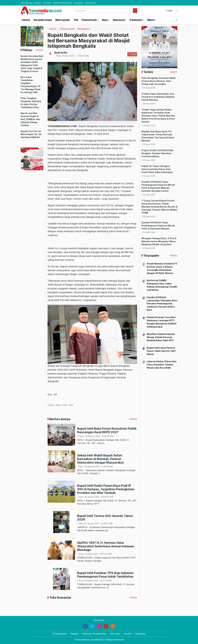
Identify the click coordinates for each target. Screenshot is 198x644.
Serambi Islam (43, 20)
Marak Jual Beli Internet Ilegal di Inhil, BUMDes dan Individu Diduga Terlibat (30, 119)
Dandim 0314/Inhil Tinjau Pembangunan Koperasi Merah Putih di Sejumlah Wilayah (158, 226)
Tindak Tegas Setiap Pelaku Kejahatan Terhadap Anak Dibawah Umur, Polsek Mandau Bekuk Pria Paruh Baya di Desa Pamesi (158, 116)
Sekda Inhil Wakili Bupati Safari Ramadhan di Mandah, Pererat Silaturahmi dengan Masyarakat (100, 459)
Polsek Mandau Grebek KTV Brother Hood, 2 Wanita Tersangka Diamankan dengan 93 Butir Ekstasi (162, 268)
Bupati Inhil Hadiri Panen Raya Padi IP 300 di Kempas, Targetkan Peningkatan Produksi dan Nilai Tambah (106, 489)
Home (25, 20)
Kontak (128, 634)
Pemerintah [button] (89, 20)
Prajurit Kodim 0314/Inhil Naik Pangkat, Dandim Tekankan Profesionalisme (157, 153)
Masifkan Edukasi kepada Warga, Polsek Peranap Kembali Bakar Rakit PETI (161, 337)
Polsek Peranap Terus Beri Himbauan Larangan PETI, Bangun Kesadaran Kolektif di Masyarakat (162, 322)
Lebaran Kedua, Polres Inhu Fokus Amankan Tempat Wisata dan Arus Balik (162, 365)
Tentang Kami (27, 3)
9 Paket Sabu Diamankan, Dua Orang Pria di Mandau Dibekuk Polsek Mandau (158, 97)
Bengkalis (84, 29)
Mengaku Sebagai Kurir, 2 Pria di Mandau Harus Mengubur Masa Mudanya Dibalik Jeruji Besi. (159, 241)
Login (169, 10)
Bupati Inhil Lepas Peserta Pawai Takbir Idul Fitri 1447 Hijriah (161, 351)
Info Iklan (47, 3)
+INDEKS (39, 50)
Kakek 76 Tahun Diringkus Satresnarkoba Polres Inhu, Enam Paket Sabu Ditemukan (157, 169)
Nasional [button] (119, 20)
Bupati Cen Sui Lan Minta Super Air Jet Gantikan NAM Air (31, 134)
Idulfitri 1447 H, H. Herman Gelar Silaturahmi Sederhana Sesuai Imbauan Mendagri (106, 546)
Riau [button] (105, 20)
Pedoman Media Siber (63, 3)
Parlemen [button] (136, 20)
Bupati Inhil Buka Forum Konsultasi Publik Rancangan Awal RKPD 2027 (107, 430)
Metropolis (63, 20)
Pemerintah (67, 29)
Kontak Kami (90, 3)
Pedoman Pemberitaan (94, 634)
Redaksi (38, 3)
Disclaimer (79, 3)
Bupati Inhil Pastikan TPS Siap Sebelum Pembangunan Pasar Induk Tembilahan (105, 575)
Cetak (132, 54)
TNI (76, 20)
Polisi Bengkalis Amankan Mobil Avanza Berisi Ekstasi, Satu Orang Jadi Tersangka (158, 81)
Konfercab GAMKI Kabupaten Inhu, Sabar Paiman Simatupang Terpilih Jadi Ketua (162, 285)
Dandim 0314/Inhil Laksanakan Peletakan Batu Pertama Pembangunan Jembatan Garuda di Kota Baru (162, 304)
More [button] (151, 20)
